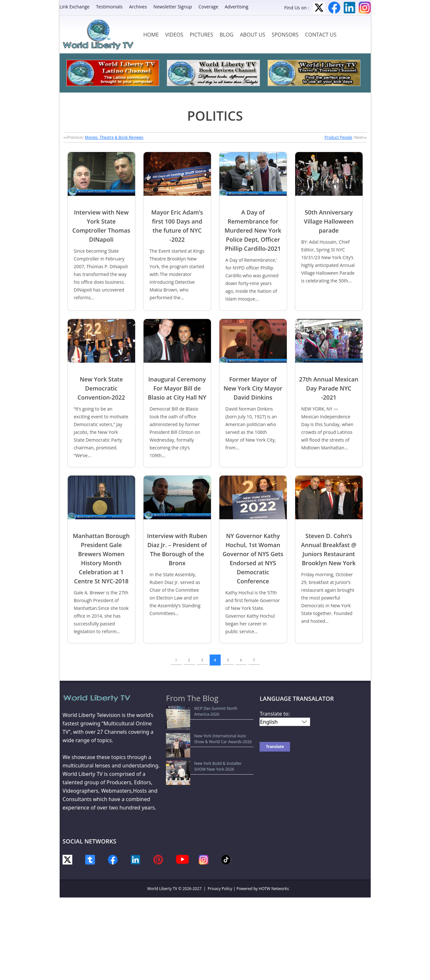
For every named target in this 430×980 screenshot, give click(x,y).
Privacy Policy (220, 889)
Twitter (319, 8)
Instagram (365, 8)
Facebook (334, 8)
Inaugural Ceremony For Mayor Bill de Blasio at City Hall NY (177, 388)
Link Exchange (75, 7)
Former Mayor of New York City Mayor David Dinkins (253, 388)
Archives (138, 7)
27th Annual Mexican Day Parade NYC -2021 (329, 388)
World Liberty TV (162, 889)
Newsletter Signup (173, 7)
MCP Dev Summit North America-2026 (204, 708)
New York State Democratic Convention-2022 (101, 388)
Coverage (208, 7)
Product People (338, 137)
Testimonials (109, 7)
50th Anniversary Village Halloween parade (329, 221)
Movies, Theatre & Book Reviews (114, 137)
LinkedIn (349, 8)
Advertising (237, 7)
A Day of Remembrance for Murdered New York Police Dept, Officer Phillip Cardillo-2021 (253, 230)
